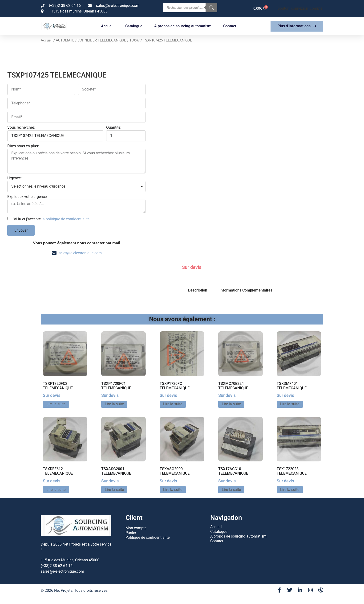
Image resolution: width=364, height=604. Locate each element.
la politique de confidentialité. (66, 219)
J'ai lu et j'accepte (51, 219)
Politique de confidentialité (148, 537)
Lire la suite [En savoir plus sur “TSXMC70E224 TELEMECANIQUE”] (231, 404)
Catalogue (134, 26)
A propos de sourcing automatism (183, 26)
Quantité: (114, 128)
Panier (131, 533)
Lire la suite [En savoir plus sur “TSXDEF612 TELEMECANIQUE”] (56, 490)
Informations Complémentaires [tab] (246, 290)
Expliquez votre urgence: (27, 197)
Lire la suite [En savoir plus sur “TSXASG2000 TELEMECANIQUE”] (173, 490)
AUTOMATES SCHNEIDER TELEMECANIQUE (91, 40)
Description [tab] (198, 290)
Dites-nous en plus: (23, 146)
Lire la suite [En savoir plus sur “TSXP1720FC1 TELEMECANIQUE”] (114, 404)
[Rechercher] (211, 8)
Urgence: (14, 178)
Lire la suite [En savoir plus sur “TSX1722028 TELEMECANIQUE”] (290, 490)
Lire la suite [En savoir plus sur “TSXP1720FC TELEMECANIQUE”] (173, 404)
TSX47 (135, 40)
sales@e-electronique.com (80, 253)
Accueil (107, 26)
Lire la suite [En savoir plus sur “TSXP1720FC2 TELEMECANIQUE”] (56, 404)
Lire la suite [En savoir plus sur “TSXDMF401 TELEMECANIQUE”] (290, 404)
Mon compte (136, 528)
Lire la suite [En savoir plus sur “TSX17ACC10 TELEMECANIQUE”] (231, 490)
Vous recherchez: (21, 128)
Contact (230, 26)
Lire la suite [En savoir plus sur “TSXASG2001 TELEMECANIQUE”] (114, 490)
